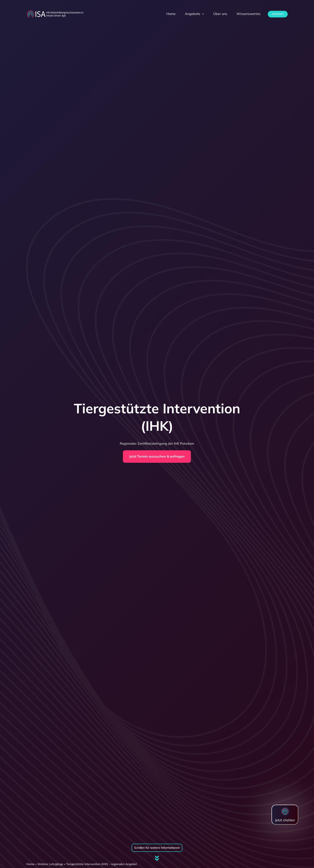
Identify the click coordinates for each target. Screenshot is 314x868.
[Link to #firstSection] (157, 858)
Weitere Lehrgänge (50, 864)
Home (30, 864)
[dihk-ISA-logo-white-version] (55, 12)
